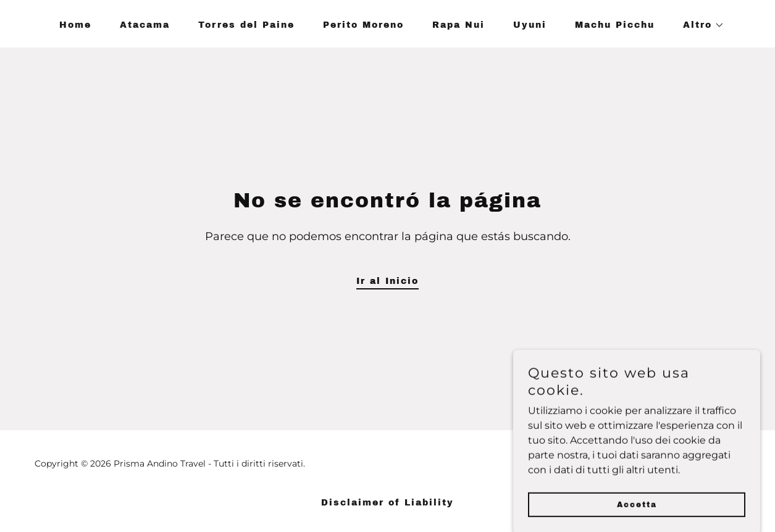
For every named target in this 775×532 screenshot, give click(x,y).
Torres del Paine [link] (246, 25)
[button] (699, 25)
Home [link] (75, 25)
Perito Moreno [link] (363, 25)
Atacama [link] (145, 25)
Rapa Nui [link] (459, 25)
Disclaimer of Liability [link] (387, 503)
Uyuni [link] (530, 25)
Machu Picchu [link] (615, 25)
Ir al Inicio (387, 281)
